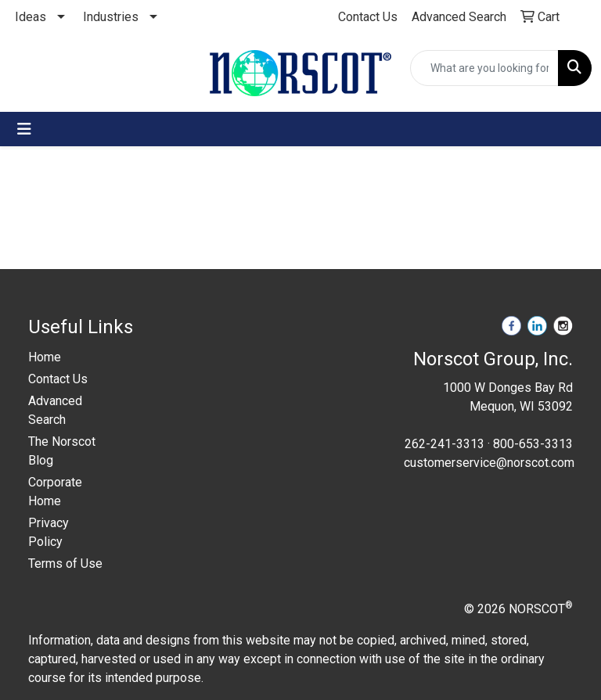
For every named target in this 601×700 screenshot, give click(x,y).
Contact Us (58, 379)
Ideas (31, 17)
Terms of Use (65, 564)
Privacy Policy (49, 532)
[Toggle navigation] (24, 129)
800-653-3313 (533, 444)
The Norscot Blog (62, 451)
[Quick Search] (484, 68)
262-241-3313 (444, 444)
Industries (111, 17)
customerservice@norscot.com (489, 463)
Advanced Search (55, 410)
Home (45, 357)
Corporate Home (55, 492)
